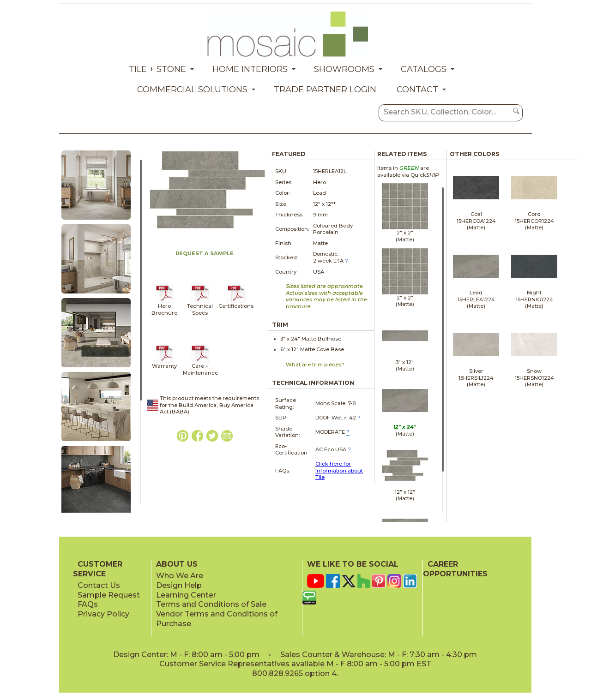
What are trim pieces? (315, 365)
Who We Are (180, 576)
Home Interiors (250, 69)
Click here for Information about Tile (339, 470)
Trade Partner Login (325, 90)
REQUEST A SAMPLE (205, 253)
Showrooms (344, 69)
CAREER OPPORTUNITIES (455, 569)
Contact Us (99, 585)
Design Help (179, 585)
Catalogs (424, 69)
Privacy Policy (103, 614)
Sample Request (109, 595)
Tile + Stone (157, 69)
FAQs (88, 604)
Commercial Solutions (192, 90)
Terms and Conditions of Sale (211, 604)
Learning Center (186, 595)
